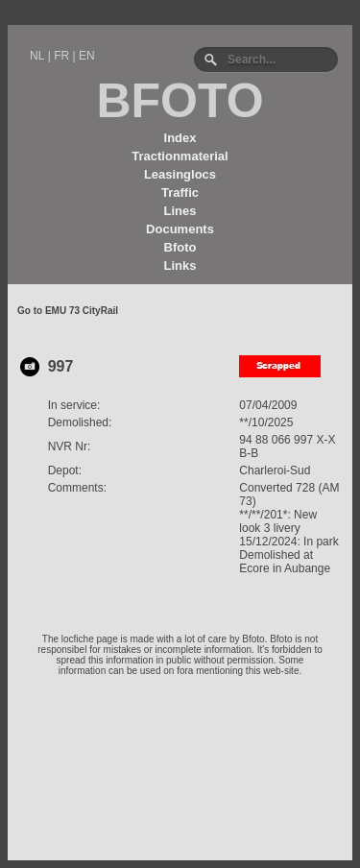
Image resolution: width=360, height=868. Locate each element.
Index (180, 138)
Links (180, 265)
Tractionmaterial (180, 156)
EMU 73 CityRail (82, 311)
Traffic (180, 193)
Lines (180, 211)
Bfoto (180, 247)
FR (61, 56)
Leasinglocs (180, 174)
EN (87, 56)
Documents (180, 229)
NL (37, 56)
